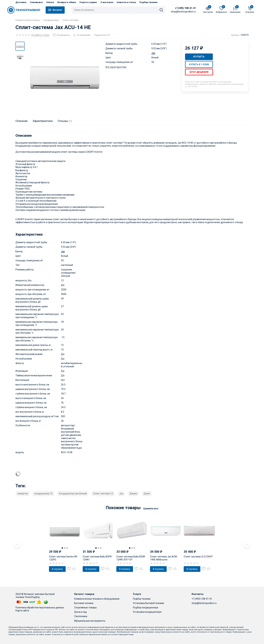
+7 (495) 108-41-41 (179, 8)
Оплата (50, 2)
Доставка (21, 2)
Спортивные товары (85, 608)
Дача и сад (80, 612)
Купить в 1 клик (199, 64)
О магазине (107, 2)
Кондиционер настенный (73, 494)
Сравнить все (151, 508)
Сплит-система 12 (103, 494)
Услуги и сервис (88, 2)
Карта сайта (22, 611)
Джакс (133, 494)
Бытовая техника (84, 603)
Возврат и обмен (67, 2)
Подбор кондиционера (145, 608)
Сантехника (81, 616)
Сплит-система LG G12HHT (198, 557)
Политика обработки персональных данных (40, 608)
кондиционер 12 (43, 494)
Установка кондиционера (147, 612)
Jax (153, 53)
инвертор (23, 494)
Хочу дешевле (199, 72)
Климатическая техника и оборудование (97, 599)
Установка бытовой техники (148, 603)
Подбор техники (148, 2)
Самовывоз (36, 2)
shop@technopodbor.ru (204, 603)
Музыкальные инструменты (90, 621)
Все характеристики (116, 67)
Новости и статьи (126, 2)
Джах (147, 494)
